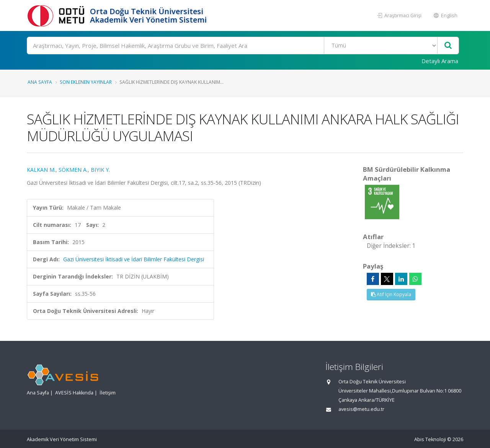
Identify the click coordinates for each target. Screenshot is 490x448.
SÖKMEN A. (73, 170)
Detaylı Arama (440, 61)
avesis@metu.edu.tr (361, 409)
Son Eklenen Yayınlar (86, 82)
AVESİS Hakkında (74, 393)
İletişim (108, 393)
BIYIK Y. (100, 170)
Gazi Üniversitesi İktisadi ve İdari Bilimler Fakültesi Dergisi (134, 259)
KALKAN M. (41, 170)
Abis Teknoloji (430, 439)
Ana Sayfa (40, 82)
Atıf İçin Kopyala (391, 294)
